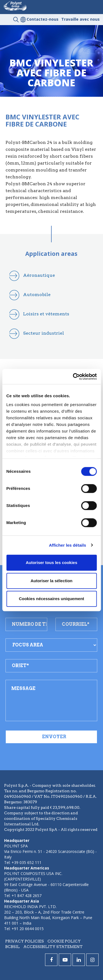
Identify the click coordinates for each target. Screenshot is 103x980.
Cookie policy (64, 941)
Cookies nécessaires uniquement (52, 599)
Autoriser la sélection (51, 581)
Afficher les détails (67, 545)
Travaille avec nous (80, 19)
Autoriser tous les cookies (52, 563)
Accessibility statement (53, 947)
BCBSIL (12, 947)
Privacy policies (25, 941)
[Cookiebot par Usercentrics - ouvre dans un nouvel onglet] (73, 377)
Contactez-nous (43, 19)
